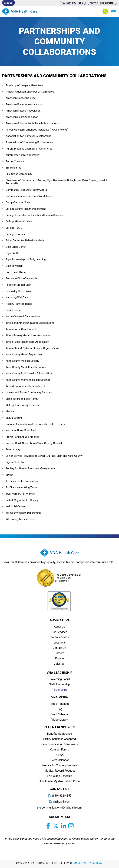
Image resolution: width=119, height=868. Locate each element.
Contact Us (59, 648)
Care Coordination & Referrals (60, 744)
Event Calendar (59, 714)
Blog (59, 709)
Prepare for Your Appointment (60, 765)
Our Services (59, 632)
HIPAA (59, 755)
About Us (59, 627)
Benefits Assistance (59, 734)
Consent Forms (60, 750)
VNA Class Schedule (59, 776)
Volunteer (60, 664)
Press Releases (59, 704)
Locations (60, 643)
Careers (60, 653)
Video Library (60, 720)
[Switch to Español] (9, 3)
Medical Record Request (60, 771)
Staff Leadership (59, 684)
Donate (59, 658)
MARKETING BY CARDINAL (88, 863)
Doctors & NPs (60, 637)
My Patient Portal (102, 3)
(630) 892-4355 (73, 3)
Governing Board (60, 679)
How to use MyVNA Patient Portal (60, 781)
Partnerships (59, 690)
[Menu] (114, 11)
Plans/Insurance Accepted (59, 739)
